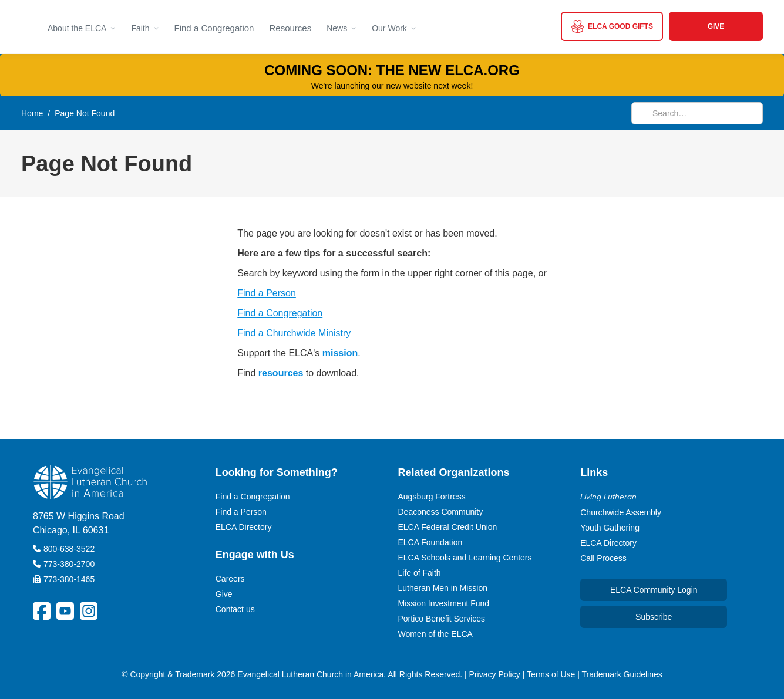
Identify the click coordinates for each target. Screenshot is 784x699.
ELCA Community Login (654, 590)
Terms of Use (551, 674)
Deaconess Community (441, 512)
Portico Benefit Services (442, 619)
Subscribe (654, 617)
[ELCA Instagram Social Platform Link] (89, 611)
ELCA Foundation (430, 542)
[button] (82, 26)
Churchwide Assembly (621, 512)
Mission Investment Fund (444, 603)
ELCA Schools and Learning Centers (465, 558)
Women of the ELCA (435, 634)
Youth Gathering (610, 528)
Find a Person (267, 293)
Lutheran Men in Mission (443, 588)
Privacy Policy (495, 674)
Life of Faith (420, 573)
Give (224, 594)
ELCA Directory (244, 527)
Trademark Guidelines (622, 674)
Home (32, 113)
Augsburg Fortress (432, 497)
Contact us (235, 609)
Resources (290, 28)
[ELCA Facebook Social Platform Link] (42, 611)
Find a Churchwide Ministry (294, 333)
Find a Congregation (214, 28)
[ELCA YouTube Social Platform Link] (65, 611)
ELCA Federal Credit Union (448, 527)
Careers (230, 579)
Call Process (603, 558)
